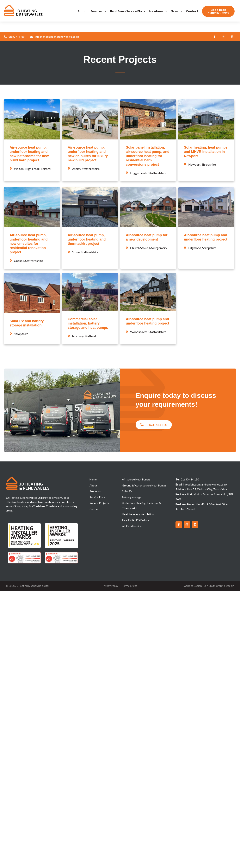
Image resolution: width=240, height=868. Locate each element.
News (176, 11)
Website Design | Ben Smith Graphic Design (209, 586)
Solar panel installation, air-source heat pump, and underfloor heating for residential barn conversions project (148, 156)
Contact (192, 11)
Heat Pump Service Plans (128, 11)
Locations (158, 11)
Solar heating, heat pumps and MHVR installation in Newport (206, 152)
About (82, 11)
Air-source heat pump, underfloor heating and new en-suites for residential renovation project (29, 244)
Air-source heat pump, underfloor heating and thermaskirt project (87, 239)
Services (98, 11)
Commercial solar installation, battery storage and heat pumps (88, 323)
